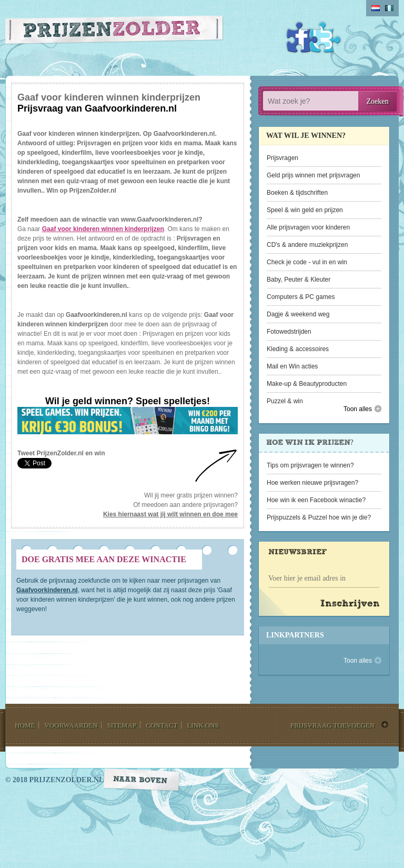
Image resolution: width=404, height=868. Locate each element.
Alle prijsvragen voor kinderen (308, 227)
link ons (203, 725)
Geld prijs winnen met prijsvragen (313, 175)
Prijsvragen (282, 158)
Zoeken (378, 101)
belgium (389, 8)
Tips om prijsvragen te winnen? (310, 465)
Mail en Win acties (292, 366)
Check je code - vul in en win (307, 262)
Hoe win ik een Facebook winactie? (316, 500)
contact (161, 725)
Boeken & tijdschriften (297, 193)
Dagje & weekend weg (298, 314)
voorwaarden (71, 725)
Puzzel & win (285, 401)
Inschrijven (350, 604)
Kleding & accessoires (298, 349)
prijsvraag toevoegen (332, 725)
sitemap (122, 725)
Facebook (302, 37)
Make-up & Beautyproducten (307, 384)
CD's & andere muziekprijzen (307, 245)
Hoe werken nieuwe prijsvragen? (312, 483)
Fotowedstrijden (289, 332)
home (25, 725)
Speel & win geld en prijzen (305, 210)
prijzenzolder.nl (66, 780)
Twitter (325, 37)
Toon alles (358, 409)
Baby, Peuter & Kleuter (299, 280)
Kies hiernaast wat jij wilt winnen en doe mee (170, 514)
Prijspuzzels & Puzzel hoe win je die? (319, 517)
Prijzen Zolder (114, 32)
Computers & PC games (301, 297)
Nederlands (376, 8)
